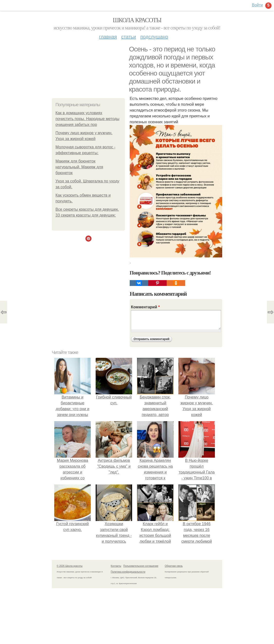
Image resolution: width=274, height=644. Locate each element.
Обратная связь (174, 566)
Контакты (116, 566)
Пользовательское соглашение (141, 566)
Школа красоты (137, 20)
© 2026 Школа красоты (70, 566)
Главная (108, 37)
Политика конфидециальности (128, 572)
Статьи (128, 37)
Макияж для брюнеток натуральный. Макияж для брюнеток (79, 167)
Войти (257, 5)
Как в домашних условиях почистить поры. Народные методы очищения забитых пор (87, 119)
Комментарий (145, 307)
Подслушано (154, 37)
